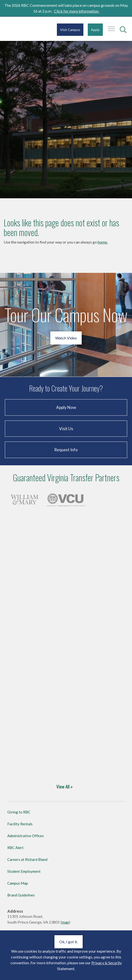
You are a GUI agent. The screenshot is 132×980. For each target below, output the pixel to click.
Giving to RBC (19, 812)
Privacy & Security (107, 963)
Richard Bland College (19, 30)
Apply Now (66, 407)
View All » (65, 786)
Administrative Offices (26, 836)
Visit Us (66, 429)
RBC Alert (15, 848)
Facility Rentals (20, 824)
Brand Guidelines (21, 895)
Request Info (66, 450)
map (65, 922)
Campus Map (18, 883)
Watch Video (66, 338)
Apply (95, 30)
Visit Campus (70, 30)
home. (103, 242)
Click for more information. (77, 11)
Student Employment (24, 871)
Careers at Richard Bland (27, 859)
